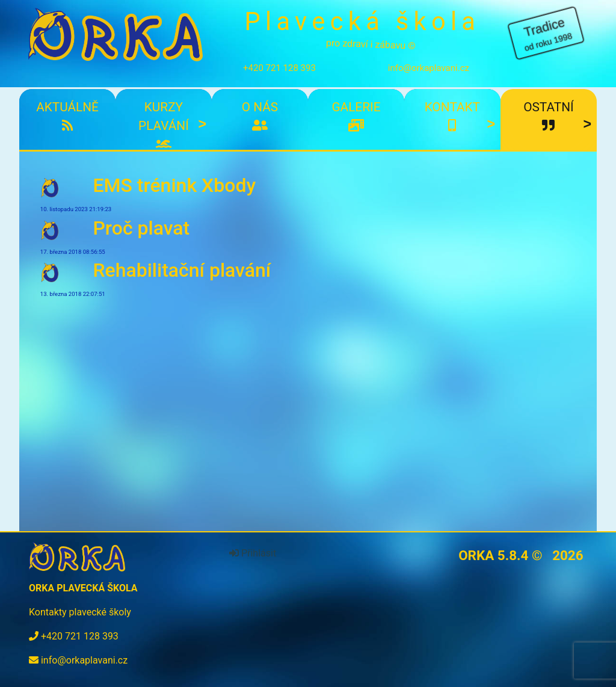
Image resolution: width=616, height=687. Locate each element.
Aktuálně (67, 116)
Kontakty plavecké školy (80, 612)
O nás (260, 116)
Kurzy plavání (163, 125)
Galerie (356, 116)
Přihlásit (253, 553)
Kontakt (452, 116)
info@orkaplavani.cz (429, 68)
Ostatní (548, 116)
